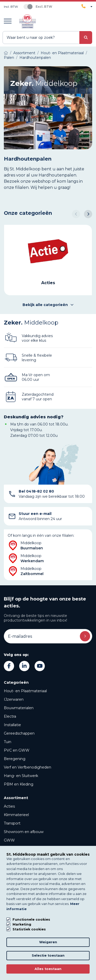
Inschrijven (85, 636)
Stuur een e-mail (35, 514)
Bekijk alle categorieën (48, 305)
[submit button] (86, 38)
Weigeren (48, 942)
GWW (9, 840)
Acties (9, 806)
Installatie (12, 725)
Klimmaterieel (16, 815)
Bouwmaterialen (19, 708)
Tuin (8, 742)
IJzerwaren (14, 699)
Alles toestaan (48, 969)
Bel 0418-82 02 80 (36, 491)
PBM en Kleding (19, 784)
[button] (76, 214)
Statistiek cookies (29, 929)
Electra (10, 716)
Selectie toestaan (48, 955)
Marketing (22, 924)
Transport (12, 823)
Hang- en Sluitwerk (21, 776)
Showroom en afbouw (24, 832)
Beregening (15, 759)
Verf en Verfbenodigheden (28, 767)
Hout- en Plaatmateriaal (25, 691)
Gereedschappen (19, 733)
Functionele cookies (31, 919)
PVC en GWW (17, 750)
